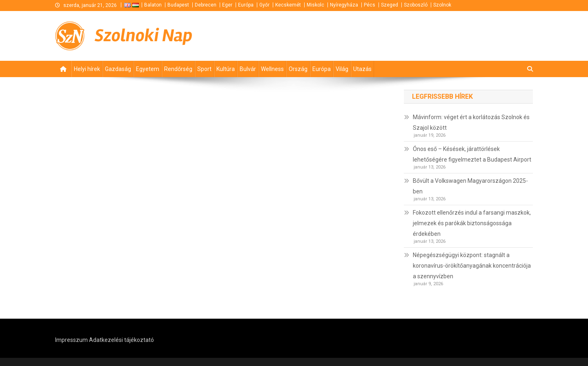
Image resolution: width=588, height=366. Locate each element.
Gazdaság (118, 69)
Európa (246, 5)
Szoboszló (416, 5)
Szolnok (442, 5)
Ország (298, 69)
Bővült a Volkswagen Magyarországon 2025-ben (470, 186)
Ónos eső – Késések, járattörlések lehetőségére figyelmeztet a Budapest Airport (472, 154)
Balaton (153, 5)
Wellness (272, 69)
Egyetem (148, 69)
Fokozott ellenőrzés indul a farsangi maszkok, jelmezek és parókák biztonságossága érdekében (472, 223)
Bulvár (248, 69)
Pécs (370, 5)
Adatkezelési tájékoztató (121, 340)
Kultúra (226, 69)
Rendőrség (178, 69)
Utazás (362, 69)
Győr (264, 5)
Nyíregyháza (344, 5)
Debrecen (206, 5)
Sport (204, 69)
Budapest (178, 5)
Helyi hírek (87, 69)
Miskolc (315, 5)
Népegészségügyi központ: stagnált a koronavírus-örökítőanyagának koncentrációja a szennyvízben (472, 266)
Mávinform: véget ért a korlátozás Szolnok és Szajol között (471, 122)
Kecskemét (288, 5)
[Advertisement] (435, 36)
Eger (227, 5)
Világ (342, 69)
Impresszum (71, 340)
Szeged (390, 5)
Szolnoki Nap (144, 36)
